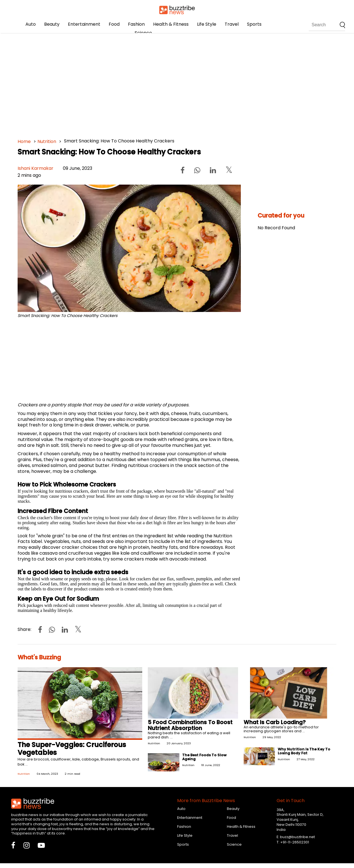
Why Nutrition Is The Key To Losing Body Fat (304, 751)
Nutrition (47, 141)
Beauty (52, 24)
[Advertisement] (177, 84)
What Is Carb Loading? (275, 722)
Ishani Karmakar (35, 168)
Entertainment (84, 24)
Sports (254, 24)
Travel (232, 24)
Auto (31, 24)
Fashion (136, 24)
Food (114, 24)
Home (24, 141)
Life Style (207, 24)
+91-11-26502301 (295, 842)
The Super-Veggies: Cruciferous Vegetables (72, 749)
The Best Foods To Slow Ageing (204, 757)
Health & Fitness (171, 24)
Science (143, 33)
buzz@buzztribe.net (297, 837)
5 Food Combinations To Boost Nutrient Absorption (190, 725)
